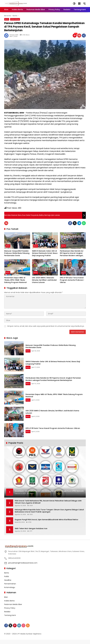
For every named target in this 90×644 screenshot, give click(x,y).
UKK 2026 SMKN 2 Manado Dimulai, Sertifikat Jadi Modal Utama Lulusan (44, 280)
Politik (7, 581)
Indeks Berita (9, 605)
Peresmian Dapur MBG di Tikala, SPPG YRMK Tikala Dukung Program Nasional (15, 280)
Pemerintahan (10, 588)
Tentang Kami (10, 619)
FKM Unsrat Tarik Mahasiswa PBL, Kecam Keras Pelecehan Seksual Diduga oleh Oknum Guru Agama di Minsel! (48, 506)
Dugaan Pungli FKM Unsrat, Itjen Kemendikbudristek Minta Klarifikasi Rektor (47, 524)
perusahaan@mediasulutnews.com (23, 567)
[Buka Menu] (79, 4)
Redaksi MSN (14, 35)
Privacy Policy (10, 612)
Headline (8, 584)
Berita (7, 19)
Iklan (6, 601)
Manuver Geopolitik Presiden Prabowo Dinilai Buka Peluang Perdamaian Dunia (17, 253)
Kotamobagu (15, 19)
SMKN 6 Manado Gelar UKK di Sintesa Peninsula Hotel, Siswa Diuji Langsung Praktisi (45, 253)
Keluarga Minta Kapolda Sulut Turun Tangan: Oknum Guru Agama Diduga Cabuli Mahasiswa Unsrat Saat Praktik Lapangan (49, 515)
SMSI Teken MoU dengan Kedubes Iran (31, 533)
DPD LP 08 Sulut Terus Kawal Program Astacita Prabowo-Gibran (72, 280)
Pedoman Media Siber (13, 609)
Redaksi (7, 616)
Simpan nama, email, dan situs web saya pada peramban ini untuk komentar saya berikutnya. (46, 326)
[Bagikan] (84, 36)
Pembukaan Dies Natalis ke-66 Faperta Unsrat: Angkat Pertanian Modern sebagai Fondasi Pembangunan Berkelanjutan (72, 253)
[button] (74, 4)
